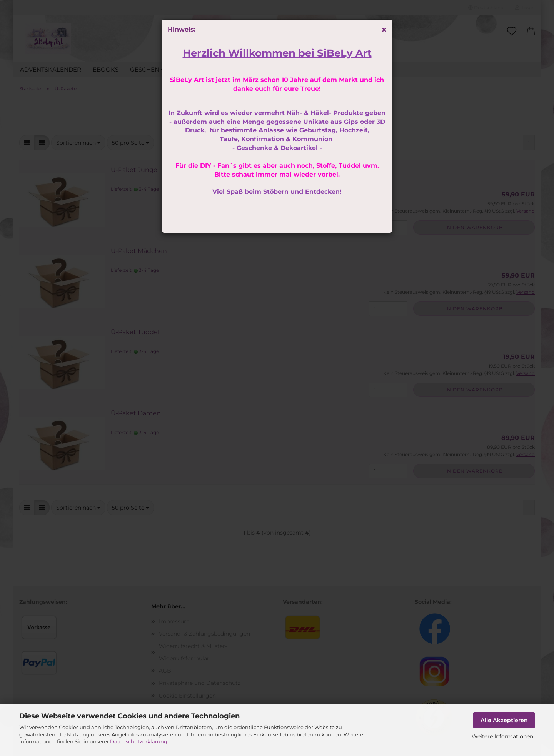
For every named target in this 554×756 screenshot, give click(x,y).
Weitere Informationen (502, 736)
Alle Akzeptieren (504, 720)
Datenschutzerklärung (139, 741)
